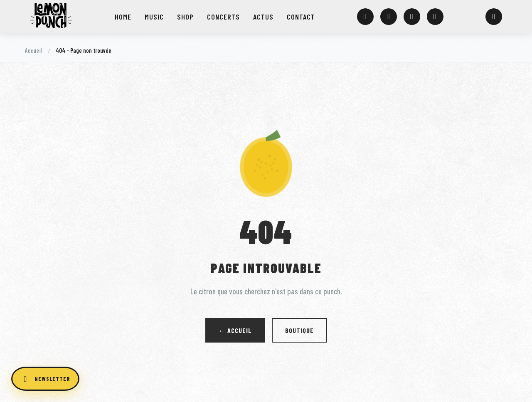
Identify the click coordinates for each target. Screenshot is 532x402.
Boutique (299, 330)
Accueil (34, 51)
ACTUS (262, 17)
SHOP (185, 17)
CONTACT (299, 17)
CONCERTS (222, 17)
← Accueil (235, 330)
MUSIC (154, 17)
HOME (124, 17)
